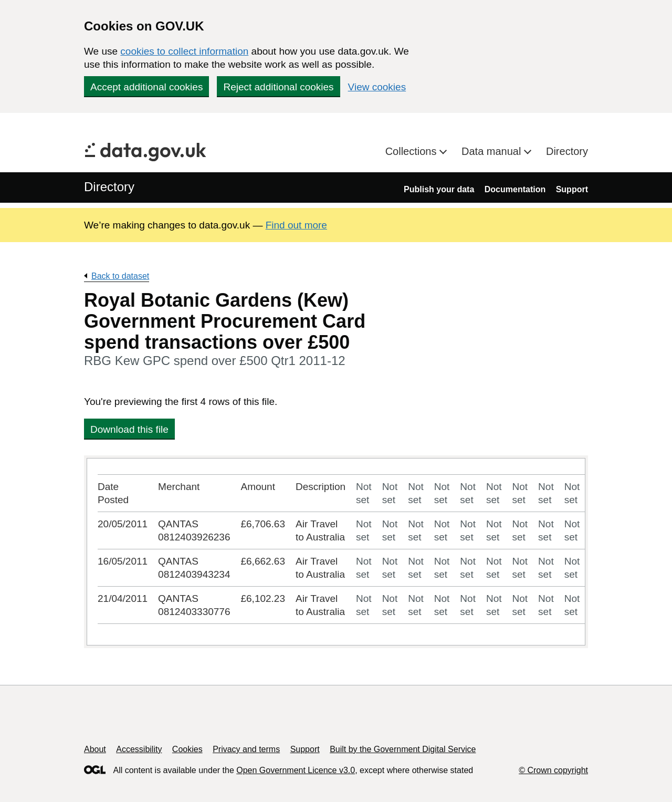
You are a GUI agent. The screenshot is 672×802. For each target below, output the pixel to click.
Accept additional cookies (146, 87)
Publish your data (439, 189)
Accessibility (139, 749)
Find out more (296, 225)
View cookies (377, 87)
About (95, 749)
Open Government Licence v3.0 (296, 770)
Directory (567, 151)
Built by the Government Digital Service (403, 749)
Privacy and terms (246, 749)
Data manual (493, 151)
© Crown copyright (553, 770)
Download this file (129, 429)
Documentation (515, 189)
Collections (412, 151)
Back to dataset (120, 276)
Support (572, 189)
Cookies (187, 749)
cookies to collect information (184, 51)
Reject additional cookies (278, 87)
